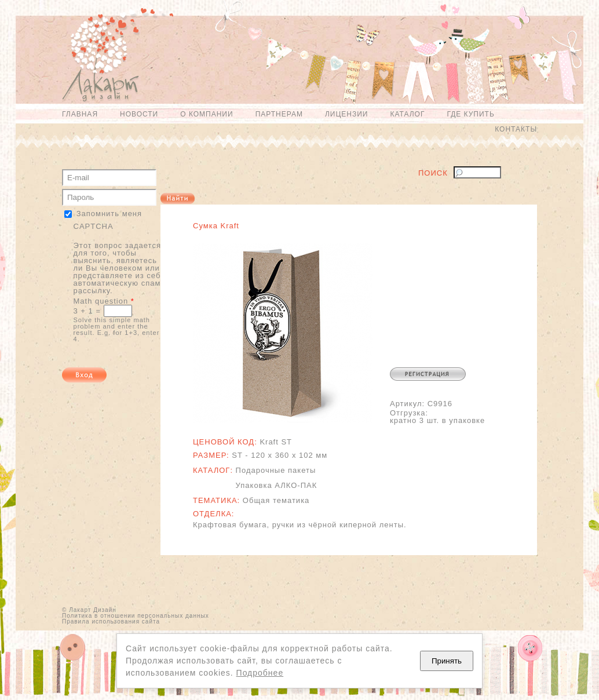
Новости (139, 114)
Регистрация (428, 374)
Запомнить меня (109, 214)
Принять (447, 661)
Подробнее (260, 673)
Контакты (516, 129)
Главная (80, 114)
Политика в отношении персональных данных (136, 616)
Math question (104, 301)
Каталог (407, 114)
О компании (207, 114)
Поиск (433, 173)
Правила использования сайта (111, 621)
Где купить (470, 114)
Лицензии (347, 114)
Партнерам (279, 114)
